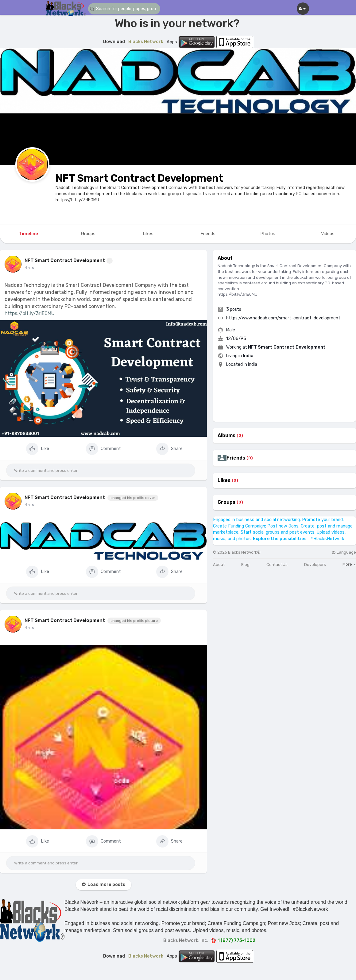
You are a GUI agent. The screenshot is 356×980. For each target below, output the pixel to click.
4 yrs (29, 267)
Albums (226, 436)
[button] (125, 9)
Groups (226, 502)
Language (344, 552)
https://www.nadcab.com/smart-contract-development (283, 318)
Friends (236, 458)
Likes (224, 480)
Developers (315, 565)
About (219, 565)
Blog (245, 565)
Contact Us (277, 565)
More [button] (349, 564)
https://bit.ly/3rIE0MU (30, 313)
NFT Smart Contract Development (139, 178)
